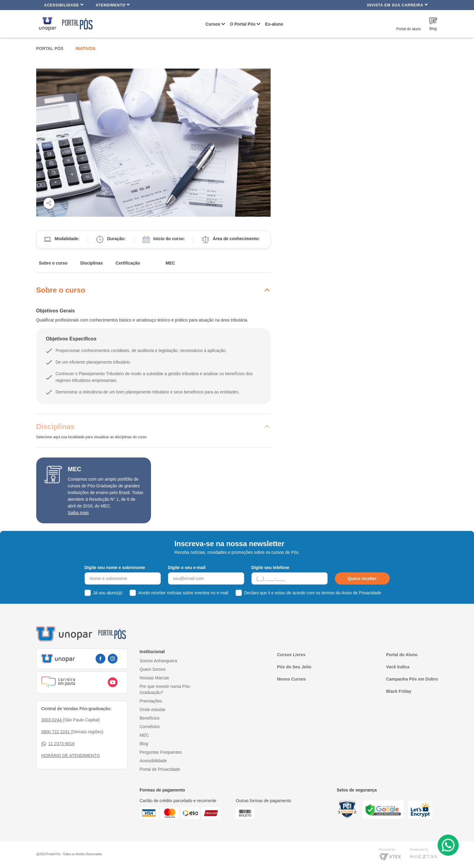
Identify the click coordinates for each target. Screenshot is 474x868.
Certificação (128, 263)
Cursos (213, 24)
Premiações (151, 701)
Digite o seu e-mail (187, 567)
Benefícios (150, 718)
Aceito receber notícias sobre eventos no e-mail (183, 593)
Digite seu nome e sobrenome (115, 567)
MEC (170, 263)
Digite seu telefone (270, 567)
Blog (144, 744)
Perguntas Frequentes (161, 752)
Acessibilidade (64, 5)
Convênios (150, 727)
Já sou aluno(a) (108, 593)
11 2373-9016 (58, 744)
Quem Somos (153, 669)
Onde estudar (153, 710)
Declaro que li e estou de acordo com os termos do (313, 593)
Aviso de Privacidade (361, 593)
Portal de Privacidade (160, 769)
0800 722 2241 (56, 732)
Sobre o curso (53, 263)
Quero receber (362, 578)
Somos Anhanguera (158, 661)
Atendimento (113, 5)
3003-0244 (52, 720)
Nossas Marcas (154, 678)
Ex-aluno (274, 24)
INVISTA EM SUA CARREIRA (397, 5)
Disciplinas (92, 263)
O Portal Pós (243, 24)
